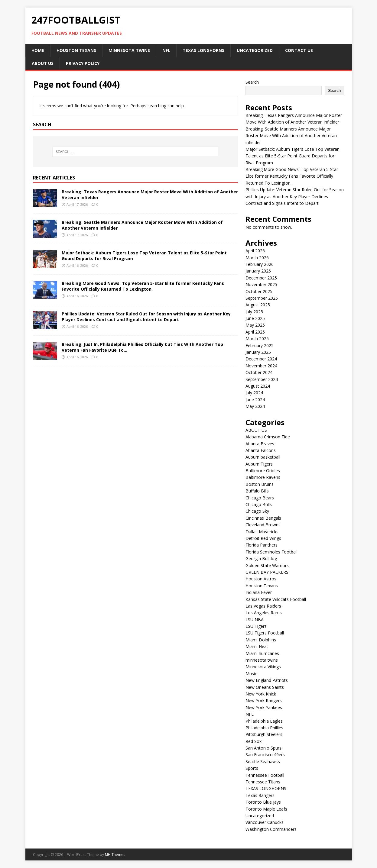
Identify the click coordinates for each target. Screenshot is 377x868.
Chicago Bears (260, 498)
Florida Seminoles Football (271, 552)
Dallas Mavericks (262, 532)
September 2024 (262, 379)
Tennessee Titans (263, 782)
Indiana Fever (259, 592)
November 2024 (261, 366)
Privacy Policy (83, 63)
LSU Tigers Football (265, 633)
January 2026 (258, 271)
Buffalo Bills (257, 491)
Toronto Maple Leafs (266, 809)
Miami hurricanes (262, 653)
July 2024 (254, 393)
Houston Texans (76, 50)
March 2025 (257, 339)
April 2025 (255, 332)
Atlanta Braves (260, 444)
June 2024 (255, 400)
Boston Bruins (260, 484)
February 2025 (260, 345)
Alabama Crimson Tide (268, 437)
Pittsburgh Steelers (264, 734)
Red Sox (253, 741)
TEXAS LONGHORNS (203, 50)
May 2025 (255, 325)
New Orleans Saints (265, 687)
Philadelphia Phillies (264, 728)
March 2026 (257, 258)
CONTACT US (299, 50)
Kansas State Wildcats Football (276, 599)
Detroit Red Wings (263, 538)
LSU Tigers (256, 626)
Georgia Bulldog (261, 558)
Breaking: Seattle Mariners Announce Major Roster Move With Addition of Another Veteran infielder (142, 225)
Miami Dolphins (261, 640)
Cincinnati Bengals (263, 518)
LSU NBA (255, 620)
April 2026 (255, 251)
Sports (252, 768)
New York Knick (261, 694)
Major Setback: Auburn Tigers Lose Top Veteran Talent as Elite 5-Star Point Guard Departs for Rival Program (144, 255)
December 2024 (261, 359)
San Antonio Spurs (263, 748)
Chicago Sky (257, 511)
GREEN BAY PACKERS (267, 572)
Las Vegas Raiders (263, 606)
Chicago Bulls (259, 504)
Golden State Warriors (267, 565)
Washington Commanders (271, 829)
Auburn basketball (263, 457)
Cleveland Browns (263, 525)
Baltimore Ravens (263, 477)
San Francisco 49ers (265, 755)
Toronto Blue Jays (263, 802)
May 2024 (255, 406)
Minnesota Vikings (263, 667)
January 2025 (258, 352)
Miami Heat (257, 646)
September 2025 (262, 298)
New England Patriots (267, 680)
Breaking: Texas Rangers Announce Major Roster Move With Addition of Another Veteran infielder (150, 194)
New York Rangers (264, 700)
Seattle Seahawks (263, 762)
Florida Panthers (262, 545)
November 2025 (261, 284)
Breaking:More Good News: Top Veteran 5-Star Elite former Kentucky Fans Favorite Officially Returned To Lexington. (143, 286)
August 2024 (258, 386)
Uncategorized (255, 50)
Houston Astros (261, 579)
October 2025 (259, 291)
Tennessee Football (265, 775)
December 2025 (261, 278)
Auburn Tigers (259, 464)
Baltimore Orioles (263, 471)
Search (252, 82)
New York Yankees (264, 707)
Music (251, 674)
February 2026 (260, 264)
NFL (166, 50)
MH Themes (115, 855)
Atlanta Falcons (261, 450)
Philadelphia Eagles (264, 721)
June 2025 (255, 318)
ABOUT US (43, 63)
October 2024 (259, 372)
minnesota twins (129, 50)
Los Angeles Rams (264, 613)
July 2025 (254, 312)
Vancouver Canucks (265, 822)
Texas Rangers (260, 795)
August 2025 (258, 305)
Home (38, 50)
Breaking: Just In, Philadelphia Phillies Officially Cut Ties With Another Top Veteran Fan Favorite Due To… (142, 347)
